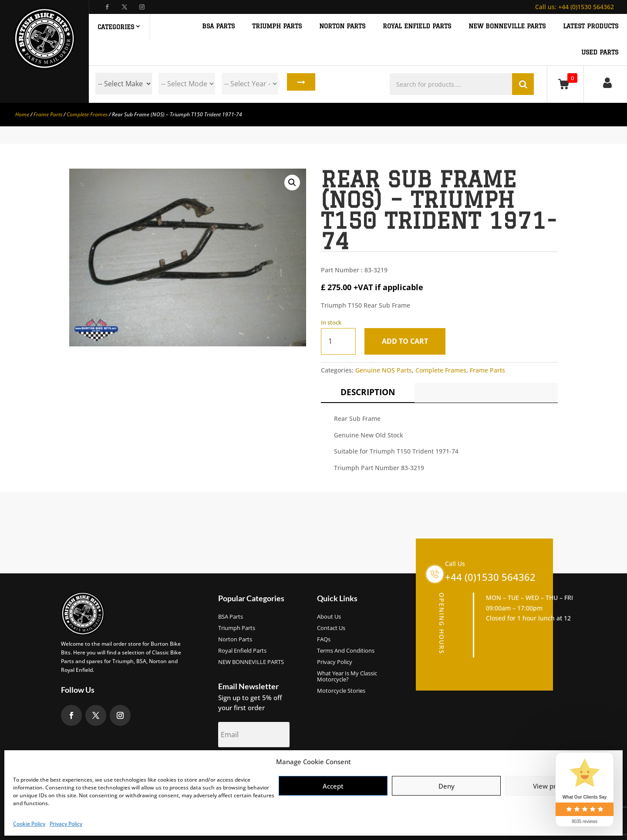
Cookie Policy (29, 824)
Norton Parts (235, 640)
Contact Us (331, 628)
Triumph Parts (237, 628)
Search (299, 84)
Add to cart (408, 341)
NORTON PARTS (342, 26)
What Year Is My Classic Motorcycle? (347, 677)
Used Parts (600, 52)
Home (22, 114)
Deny (447, 786)
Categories (116, 27)
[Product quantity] (338, 341)
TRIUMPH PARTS (277, 26)
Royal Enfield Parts (242, 651)
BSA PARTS (218, 26)
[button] (292, 183)
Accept (333, 786)
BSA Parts (231, 617)
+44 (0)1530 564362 (575, 7)
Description (368, 392)
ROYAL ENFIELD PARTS (417, 26)
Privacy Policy (66, 824)
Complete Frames (87, 114)
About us (329, 617)
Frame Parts (48, 114)
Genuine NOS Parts (384, 370)
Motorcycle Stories (341, 691)
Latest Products (591, 26)
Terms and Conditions (346, 651)
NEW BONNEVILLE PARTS (507, 26)
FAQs (324, 640)
